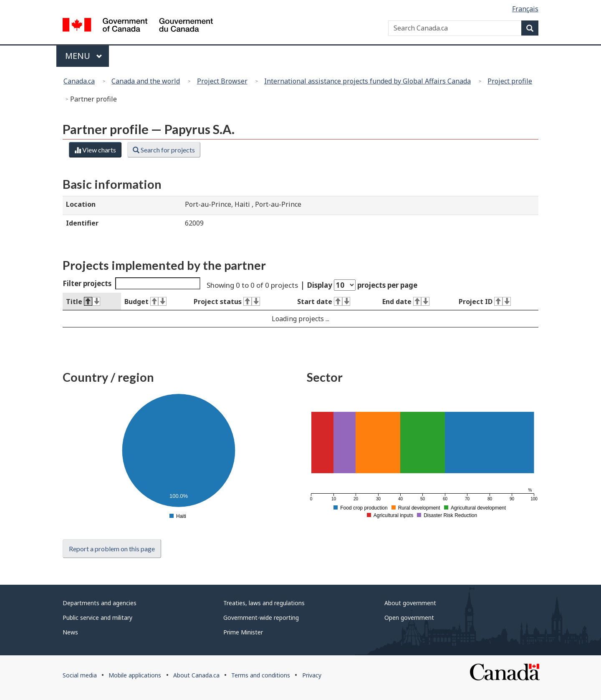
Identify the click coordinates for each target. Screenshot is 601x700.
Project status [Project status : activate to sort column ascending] (227, 302)
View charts (95, 150)
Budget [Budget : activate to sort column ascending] (145, 302)
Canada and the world (146, 81)
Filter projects (131, 283)
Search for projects (164, 150)
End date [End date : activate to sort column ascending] (406, 302)
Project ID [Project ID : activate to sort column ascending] (485, 302)
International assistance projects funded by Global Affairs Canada (367, 81)
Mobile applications (135, 675)
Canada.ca (79, 81)
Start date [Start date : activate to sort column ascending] (324, 302)
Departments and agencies (100, 603)
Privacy (312, 675)
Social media (80, 675)
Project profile (510, 81)
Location (81, 204)
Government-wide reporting (261, 618)
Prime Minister (243, 632)
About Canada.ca (196, 675)
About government (410, 603)
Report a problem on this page (112, 549)
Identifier (82, 223)
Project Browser (222, 81)
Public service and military (97, 618)
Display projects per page (362, 285)
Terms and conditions (261, 675)
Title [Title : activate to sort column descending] (83, 302)
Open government (409, 618)
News (70, 632)
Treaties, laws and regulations (264, 603)
